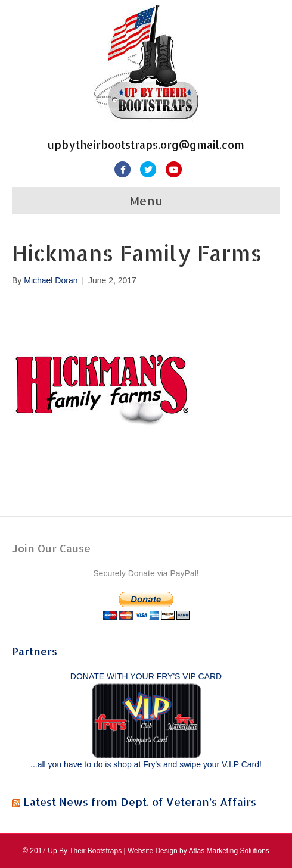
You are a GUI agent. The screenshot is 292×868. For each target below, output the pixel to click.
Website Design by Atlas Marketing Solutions (198, 851)
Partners (35, 651)
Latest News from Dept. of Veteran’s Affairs (140, 802)
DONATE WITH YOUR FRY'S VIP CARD (146, 676)
